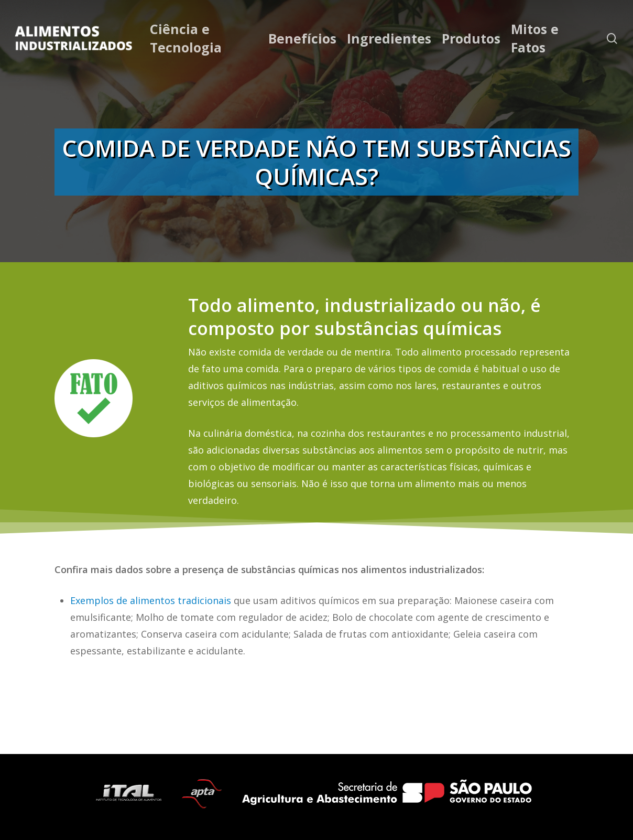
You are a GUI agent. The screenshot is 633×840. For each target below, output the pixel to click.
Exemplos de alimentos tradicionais (151, 600)
